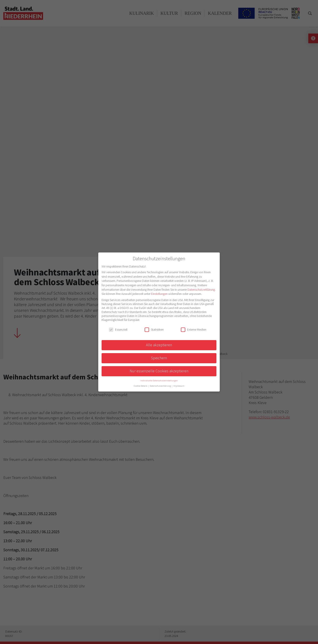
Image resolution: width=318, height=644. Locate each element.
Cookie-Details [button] (141, 386)
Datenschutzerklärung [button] (161, 386)
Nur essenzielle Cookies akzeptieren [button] (159, 371)
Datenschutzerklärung (201, 290)
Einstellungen (159, 294)
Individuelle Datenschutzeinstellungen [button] (159, 381)
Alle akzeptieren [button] (159, 345)
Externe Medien (194, 330)
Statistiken (154, 330)
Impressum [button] (179, 386)
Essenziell (118, 330)
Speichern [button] (159, 358)
